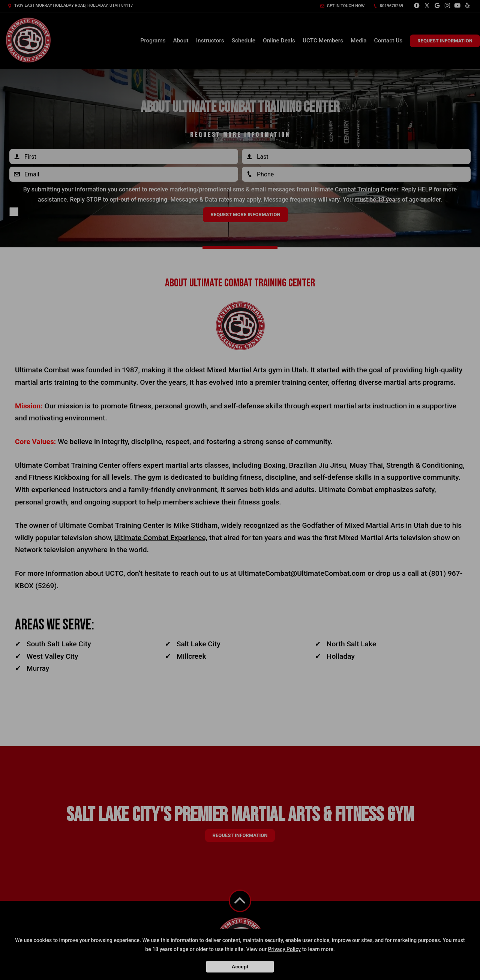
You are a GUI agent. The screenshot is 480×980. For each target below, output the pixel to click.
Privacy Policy (285, 949)
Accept (240, 967)
